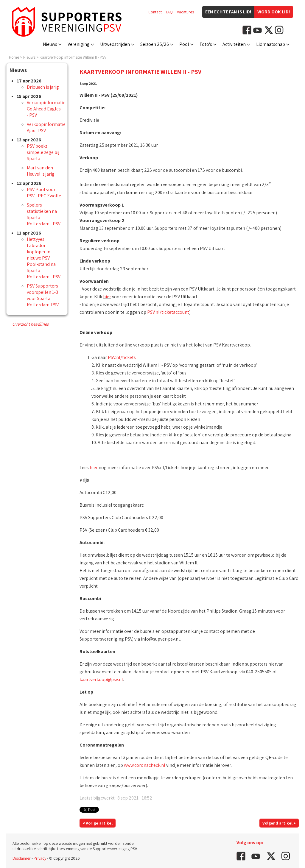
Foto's (206, 44)
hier (107, 297)
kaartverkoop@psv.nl (101, 679)
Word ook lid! (274, 12)
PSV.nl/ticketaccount (168, 312)
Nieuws (50, 44)
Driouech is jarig (43, 87)
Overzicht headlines (30, 324)
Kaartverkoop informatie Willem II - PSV (73, 57)
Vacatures (185, 12)
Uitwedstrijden (115, 44)
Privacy (40, 858)
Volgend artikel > (279, 823)
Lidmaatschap (271, 44)
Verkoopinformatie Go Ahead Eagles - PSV (46, 109)
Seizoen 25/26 (155, 44)
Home (14, 57)
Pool (184, 44)
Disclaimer (22, 858)
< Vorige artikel (98, 823)
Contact (155, 12)
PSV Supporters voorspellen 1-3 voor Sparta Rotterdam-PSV (43, 295)
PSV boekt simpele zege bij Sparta (43, 152)
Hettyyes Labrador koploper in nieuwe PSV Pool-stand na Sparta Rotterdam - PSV (44, 258)
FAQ (169, 12)
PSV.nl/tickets (122, 357)
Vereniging (79, 44)
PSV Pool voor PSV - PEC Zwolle (44, 193)
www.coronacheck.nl (145, 765)
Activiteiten (234, 44)
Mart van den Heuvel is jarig (41, 171)
